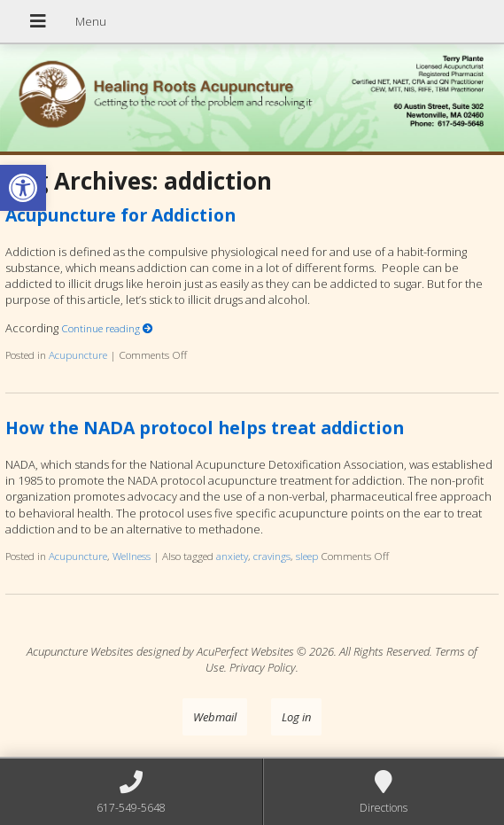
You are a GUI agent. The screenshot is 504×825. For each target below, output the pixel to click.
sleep (307, 556)
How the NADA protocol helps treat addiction (205, 428)
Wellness (132, 556)
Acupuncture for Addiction (120, 215)
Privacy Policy (263, 667)
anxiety (232, 556)
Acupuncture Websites (80, 651)
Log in (296, 717)
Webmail (215, 717)
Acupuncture (78, 354)
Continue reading (107, 328)
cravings (272, 556)
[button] (23, 188)
